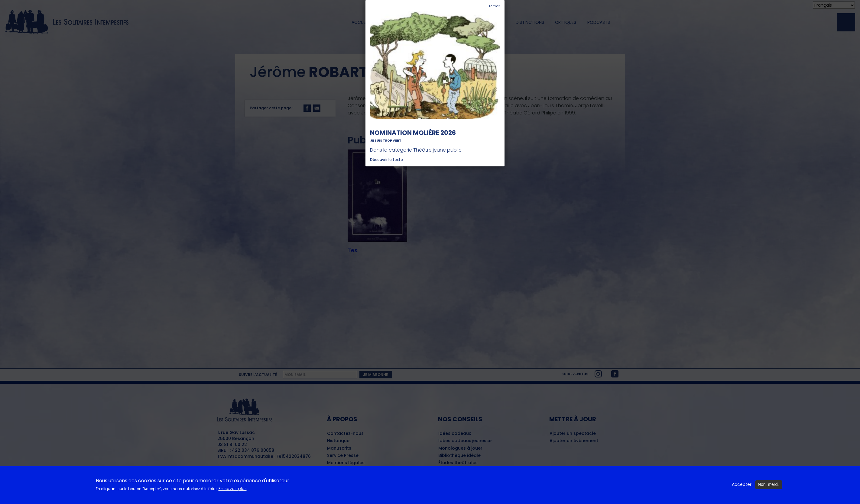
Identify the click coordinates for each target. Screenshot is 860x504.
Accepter (742, 488)
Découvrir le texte (386, 160)
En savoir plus (233, 491)
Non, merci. (769, 487)
